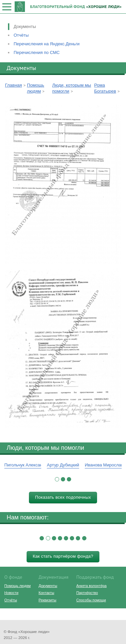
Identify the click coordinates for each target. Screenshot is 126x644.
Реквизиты (47, 600)
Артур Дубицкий (63, 465)
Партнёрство (87, 593)
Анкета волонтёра (91, 586)
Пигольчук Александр (26, 465)
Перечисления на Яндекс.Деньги (47, 44)
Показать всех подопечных (63, 497)
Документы (25, 26)
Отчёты (21, 35)
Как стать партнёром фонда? (63, 556)
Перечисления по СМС (37, 52)
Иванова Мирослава (105, 465)
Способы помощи (91, 600)
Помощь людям (17, 586)
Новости (11, 593)
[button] (57, 479)
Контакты (46, 593)
